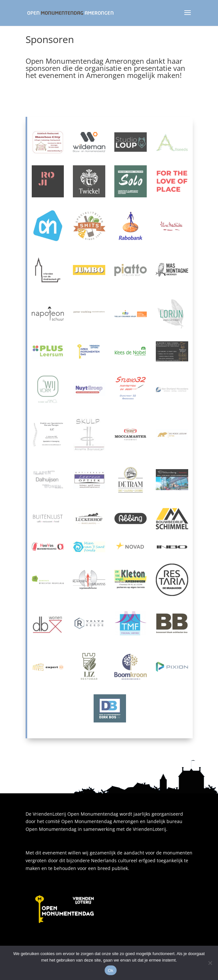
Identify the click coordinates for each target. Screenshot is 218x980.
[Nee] (210, 963)
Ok (111, 970)
